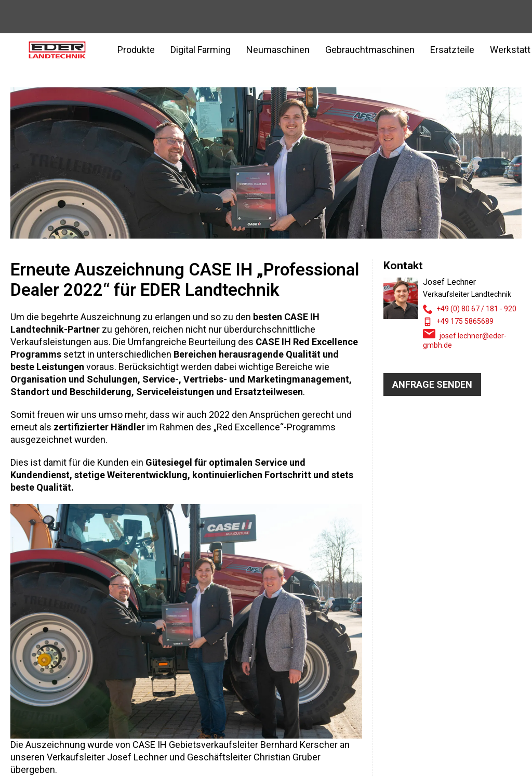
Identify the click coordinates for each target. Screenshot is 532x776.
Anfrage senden (432, 384)
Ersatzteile (452, 50)
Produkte (136, 50)
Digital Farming (201, 50)
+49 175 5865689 (465, 321)
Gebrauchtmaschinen (370, 50)
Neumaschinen (278, 50)
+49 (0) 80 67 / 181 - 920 (476, 309)
